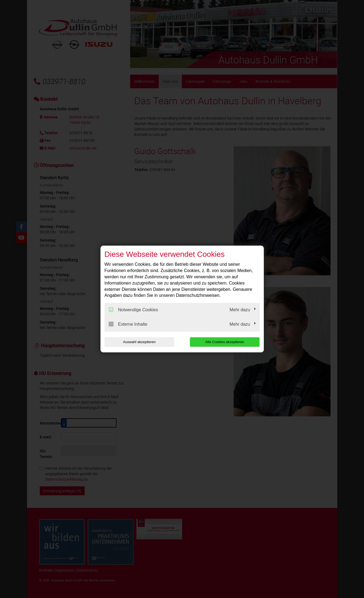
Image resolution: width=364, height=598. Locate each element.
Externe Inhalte (128, 324)
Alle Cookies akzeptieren (225, 342)
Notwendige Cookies (133, 310)
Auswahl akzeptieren (139, 342)
